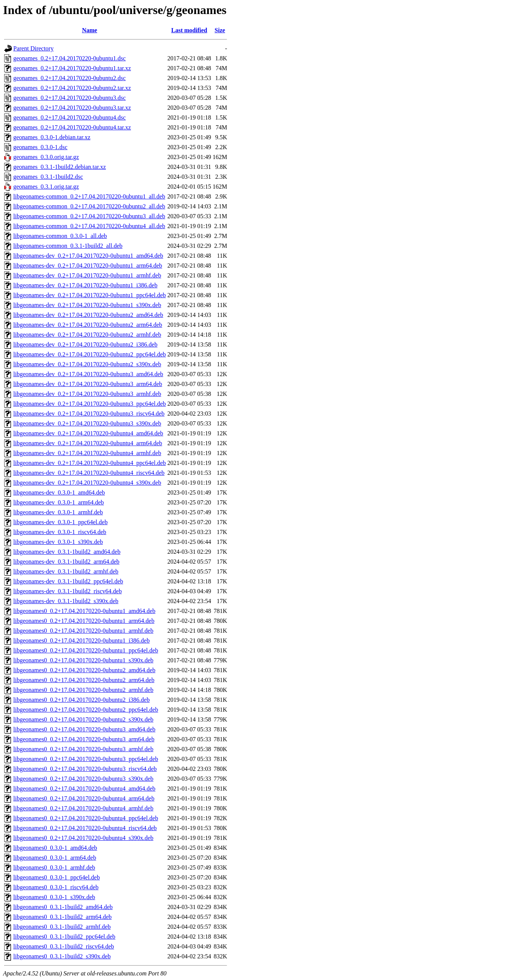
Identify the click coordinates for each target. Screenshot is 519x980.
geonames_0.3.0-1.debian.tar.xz (52, 137)
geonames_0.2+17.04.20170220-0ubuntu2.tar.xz (72, 88)
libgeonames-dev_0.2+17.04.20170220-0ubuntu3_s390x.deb (87, 423)
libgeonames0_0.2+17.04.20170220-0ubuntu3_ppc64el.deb (86, 759)
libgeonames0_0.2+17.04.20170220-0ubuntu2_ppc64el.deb (86, 710)
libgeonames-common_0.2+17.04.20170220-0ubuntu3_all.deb (89, 216)
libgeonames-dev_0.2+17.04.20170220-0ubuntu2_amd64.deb (88, 315)
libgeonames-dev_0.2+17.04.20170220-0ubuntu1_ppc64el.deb (90, 295)
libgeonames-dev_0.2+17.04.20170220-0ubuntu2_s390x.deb (87, 364)
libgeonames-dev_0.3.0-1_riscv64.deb (60, 532)
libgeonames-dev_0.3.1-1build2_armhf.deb (66, 571)
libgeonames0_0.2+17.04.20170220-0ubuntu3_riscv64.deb (85, 769)
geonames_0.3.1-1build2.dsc (48, 177)
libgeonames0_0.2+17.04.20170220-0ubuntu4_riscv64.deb (85, 828)
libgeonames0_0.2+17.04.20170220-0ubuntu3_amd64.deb (84, 729)
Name (90, 30)
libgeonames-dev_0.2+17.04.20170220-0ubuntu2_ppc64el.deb (90, 354)
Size (220, 30)
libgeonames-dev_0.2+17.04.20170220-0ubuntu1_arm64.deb (88, 265)
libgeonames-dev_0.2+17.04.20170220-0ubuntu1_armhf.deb (87, 275)
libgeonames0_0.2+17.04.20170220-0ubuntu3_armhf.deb (83, 749)
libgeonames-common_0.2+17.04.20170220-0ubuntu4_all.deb (89, 226)
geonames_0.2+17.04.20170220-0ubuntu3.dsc (69, 98)
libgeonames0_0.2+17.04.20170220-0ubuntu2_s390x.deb (83, 719)
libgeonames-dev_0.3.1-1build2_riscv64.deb (68, 591)
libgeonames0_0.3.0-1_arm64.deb (55, 858)
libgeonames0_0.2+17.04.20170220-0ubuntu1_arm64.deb (84, 621)
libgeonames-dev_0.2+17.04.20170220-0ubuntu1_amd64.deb (88, 256)
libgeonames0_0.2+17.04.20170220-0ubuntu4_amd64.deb (84, 789)
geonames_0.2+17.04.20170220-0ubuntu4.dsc (69, 117)
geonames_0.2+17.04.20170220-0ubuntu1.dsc (69, 58)
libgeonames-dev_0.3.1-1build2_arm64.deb (66, 562)
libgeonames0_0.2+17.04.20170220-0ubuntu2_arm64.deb (84, 680)
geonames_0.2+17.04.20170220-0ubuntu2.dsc (69, 78)
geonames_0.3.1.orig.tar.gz (46, 187)
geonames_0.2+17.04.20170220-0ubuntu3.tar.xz (72, 108)
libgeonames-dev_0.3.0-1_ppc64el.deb (60, 522)
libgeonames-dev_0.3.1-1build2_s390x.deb (66, 601)
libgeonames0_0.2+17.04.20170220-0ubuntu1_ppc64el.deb (86, 650)
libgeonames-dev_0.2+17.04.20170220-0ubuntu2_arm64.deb (88, 325)
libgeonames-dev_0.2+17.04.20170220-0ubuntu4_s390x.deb (87, 483)
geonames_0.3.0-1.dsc (40, 147)
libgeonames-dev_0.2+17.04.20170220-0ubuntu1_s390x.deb (87, 305)
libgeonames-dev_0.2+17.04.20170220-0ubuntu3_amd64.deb (88, 374)
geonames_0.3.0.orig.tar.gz (46, 157)
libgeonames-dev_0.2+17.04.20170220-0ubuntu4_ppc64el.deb (90, 463)
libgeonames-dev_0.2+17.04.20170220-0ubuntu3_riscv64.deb (89, 414)
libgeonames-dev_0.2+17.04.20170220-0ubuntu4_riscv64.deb (89, 473)
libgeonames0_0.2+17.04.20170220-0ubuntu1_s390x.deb (83, 660)
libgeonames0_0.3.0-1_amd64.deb (55, 848)
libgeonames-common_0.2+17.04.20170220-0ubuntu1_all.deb (89, 196)
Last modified (189, 30)
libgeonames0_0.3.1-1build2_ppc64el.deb (64, 937)
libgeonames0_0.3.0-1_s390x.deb (54, 897)
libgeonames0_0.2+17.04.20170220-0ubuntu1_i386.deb (81, 640)
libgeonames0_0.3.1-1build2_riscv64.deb (64, 946)
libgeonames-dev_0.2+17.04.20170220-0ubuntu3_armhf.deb (87, 394)
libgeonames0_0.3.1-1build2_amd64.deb (63, 907)
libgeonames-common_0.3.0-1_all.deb (60, 236)
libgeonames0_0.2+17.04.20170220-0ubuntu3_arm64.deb (84, 739)
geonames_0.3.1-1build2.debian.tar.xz (60, 167)
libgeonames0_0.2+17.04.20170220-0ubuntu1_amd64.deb (84, 611)
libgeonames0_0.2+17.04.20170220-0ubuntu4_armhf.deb (83, 808)
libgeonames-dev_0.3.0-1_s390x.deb (58, 542)
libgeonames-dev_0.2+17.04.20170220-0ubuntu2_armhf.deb (87, 335)
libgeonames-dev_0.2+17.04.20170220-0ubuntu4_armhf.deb (87, 453)
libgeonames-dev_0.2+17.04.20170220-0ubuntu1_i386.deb (85, 285)
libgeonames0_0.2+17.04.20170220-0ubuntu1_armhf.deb (83, 631)
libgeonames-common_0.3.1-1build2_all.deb (68, 246)
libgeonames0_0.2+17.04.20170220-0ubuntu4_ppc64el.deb (86, 818)
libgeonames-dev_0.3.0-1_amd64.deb (59, 492)
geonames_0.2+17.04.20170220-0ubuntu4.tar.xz (72, 127)
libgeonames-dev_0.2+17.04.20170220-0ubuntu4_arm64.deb (88, 443)
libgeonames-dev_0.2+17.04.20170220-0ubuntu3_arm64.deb (88, 384)
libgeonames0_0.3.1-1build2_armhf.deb (62, 927)
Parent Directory (33, 48)
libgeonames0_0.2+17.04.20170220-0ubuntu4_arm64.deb (84, 798)
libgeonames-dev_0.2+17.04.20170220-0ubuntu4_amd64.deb (88, 433)
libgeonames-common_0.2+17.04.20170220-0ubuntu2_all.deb (89, 206)
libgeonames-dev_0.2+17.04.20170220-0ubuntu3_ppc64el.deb (90, 404)
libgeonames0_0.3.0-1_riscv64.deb (56, 887)
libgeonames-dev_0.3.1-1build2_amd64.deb (67, 552)
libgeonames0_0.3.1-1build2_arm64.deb (62, 917)
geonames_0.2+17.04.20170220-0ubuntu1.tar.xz (72, 68)
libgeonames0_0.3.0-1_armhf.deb (54, 867)
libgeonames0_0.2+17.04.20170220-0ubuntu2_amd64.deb (84, 670)
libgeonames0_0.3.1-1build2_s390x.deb (62, 956)
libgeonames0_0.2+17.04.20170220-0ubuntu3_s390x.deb (83, 779)
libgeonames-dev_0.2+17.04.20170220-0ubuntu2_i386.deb (85, 344)
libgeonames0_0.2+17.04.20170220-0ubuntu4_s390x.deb (83, 838)
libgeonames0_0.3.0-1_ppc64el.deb (57, 877)
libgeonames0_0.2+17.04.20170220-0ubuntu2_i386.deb (81, 700)
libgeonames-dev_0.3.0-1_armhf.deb (58, 512)
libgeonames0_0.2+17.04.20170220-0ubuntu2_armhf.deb (83, 690)
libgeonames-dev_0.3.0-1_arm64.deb (59, 502)
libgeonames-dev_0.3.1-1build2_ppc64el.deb (68, 581)
